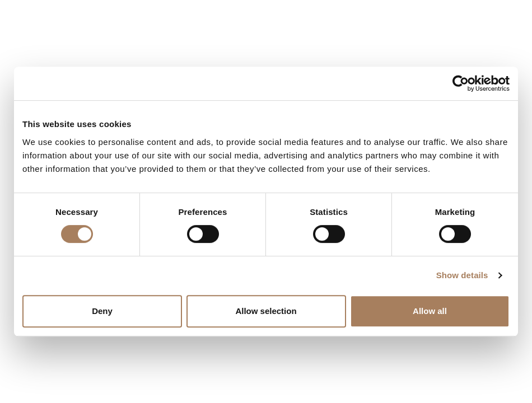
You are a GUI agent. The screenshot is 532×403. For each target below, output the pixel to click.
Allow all (430, 311)
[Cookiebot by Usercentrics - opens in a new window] (461, 83)
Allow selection (266, 311)
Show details (462, 275)
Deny (102, 311)
